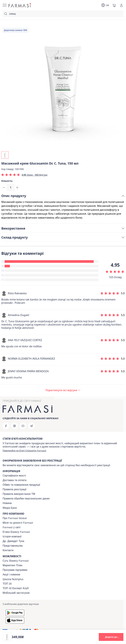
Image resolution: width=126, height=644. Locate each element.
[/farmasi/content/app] (16, 593)
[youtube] (23, 426)
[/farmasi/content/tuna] (13, 541)
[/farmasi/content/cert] (14, 476)
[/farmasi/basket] (114, 5)
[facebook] (6, 426)
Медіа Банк (10, 508)
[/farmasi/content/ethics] (16, 532)
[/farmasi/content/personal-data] (26, 499)
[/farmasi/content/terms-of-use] (15, 489)
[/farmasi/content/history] (12, 537)
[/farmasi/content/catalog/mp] (12, 565)
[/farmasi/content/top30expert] (16, 588)
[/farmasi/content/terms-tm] (19, 494)
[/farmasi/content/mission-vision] (18, 523)
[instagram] (14, 426)
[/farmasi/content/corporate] (12, 527)
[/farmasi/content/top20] (7, 584)
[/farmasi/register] (24, 451)
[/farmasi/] (20, 5)
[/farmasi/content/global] (15, 518)
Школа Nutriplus (13, 579)
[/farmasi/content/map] (13, 546)
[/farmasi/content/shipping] (15, 480)
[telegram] (31, 426)
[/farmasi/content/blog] (7, 503)
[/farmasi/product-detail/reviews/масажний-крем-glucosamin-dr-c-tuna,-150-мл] (63, 391)
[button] (111, 637)
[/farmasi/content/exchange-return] (21, 485)
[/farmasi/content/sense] (16, 561)
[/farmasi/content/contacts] (8, 550)
